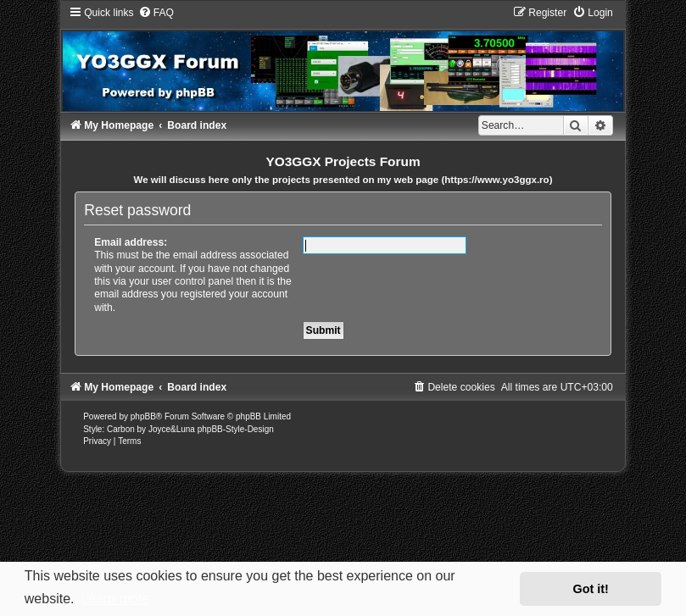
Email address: (131, 242)
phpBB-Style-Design (236, 429)
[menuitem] (156, 13)
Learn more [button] (115, 599)
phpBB (143, 416)
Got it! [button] (591, 589)
